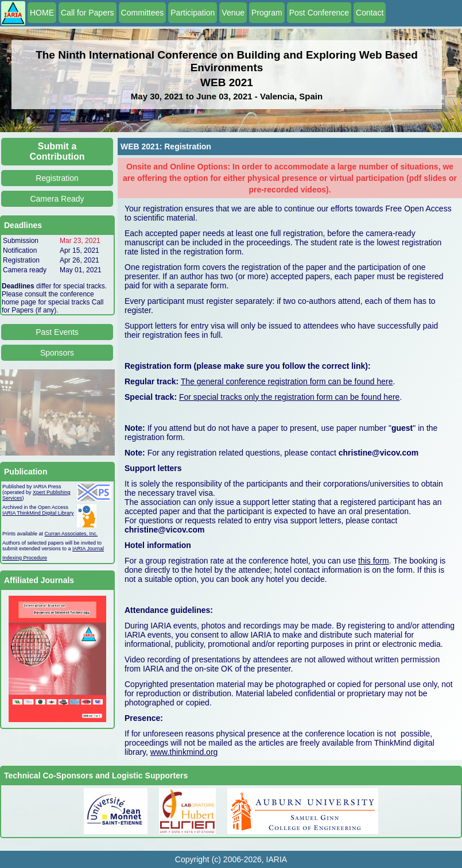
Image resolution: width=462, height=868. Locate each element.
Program (267, 13)
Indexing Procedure (25, 558)
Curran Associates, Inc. (71, 534)
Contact (370, 13)
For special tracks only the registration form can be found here (289, 397)
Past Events (57, 332)
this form (374, 561)
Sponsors (57, 353)
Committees (143, 13)
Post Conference (319, 13)
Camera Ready (57, 199)
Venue (233, 13)
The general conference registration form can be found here (287, 381)
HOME (42, 13)
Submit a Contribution (57, 151)
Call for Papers (88, 13)
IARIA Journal (88, 549)
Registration (57, 178)
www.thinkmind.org (184, 752)
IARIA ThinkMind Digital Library (38, 513)
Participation (193, 13)
